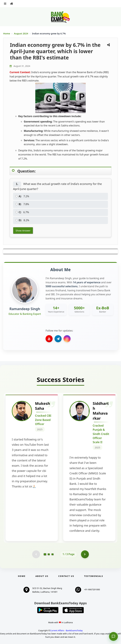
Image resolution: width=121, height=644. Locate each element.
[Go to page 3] (52, 554)
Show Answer (23, 230)
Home (7, 33)
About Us (42, 576)
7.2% (22, 196)
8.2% (22, 220)
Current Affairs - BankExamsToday (66, 630)
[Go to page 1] (45, 554)
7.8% (22, 204)
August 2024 (21, 33)
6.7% (22, 212)
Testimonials (94, 576)
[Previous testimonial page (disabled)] (36, 554)
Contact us (66, 576)
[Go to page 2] (49, 554)
